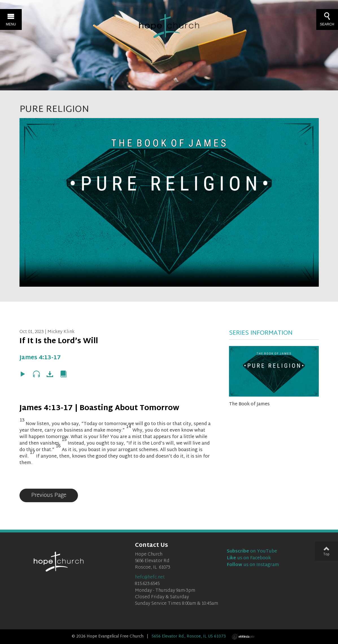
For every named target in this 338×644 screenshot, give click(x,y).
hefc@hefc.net (150, 577)
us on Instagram (253, 565)
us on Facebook (249, 558)
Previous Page (49, 495)
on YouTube (252, 551)
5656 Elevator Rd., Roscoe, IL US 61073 (189, 637)
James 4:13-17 (40, 358)
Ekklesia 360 (243, 637)
